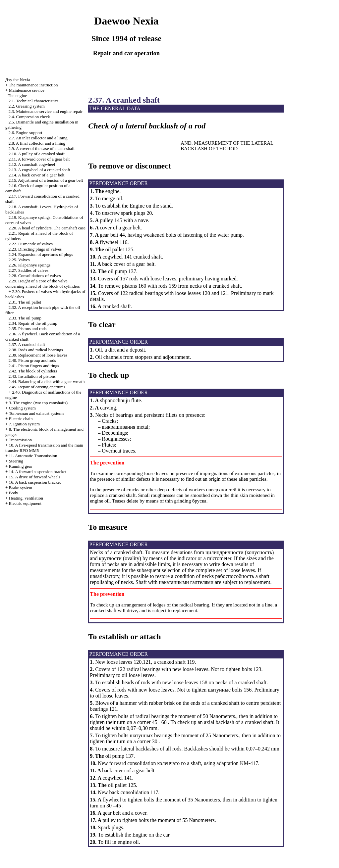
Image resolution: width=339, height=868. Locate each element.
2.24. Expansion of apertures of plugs (41, 254)
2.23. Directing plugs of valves (35, 249)
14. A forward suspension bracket (38, 472)
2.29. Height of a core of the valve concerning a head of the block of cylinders (43, 284)
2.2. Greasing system (27, 106)
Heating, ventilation (26, 498)
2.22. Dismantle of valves (31, 244)
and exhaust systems (37, 413)
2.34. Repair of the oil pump (33, 323)
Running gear (21, 466)
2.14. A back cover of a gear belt (37, 175)
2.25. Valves (19, 260)
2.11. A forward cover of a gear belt (39, 159)
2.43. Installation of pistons (32, 376)
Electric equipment (25, 503)
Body (14, 493)
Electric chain (21, 419)
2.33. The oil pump (25, 318)
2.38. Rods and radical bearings (36, 350)
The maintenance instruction (33, 85)
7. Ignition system (25, 424)
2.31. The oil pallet (25, 302)
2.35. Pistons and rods (28, 329)
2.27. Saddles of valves (28, 270)
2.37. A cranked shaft (27, 344)
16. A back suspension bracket (35, 482)
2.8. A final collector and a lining (37, 143)
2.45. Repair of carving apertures (37, 387)
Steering (16, 461)
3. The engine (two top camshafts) (38, 403)
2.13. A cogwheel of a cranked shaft (39, 170)
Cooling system (22, 408)
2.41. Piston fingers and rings (34, 366)
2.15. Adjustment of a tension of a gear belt (46, 180)
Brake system (21, 487)
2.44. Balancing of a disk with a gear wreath (47, 382)
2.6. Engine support (26, 133)
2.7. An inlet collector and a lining (38, 138)
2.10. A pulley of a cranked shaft (37, 154)
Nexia (18, 80)
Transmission (20, 440)
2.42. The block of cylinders (33, 371)
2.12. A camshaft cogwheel (32, 164)
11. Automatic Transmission (33, 456)
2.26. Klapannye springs (29, 265)
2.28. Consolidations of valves (35, 276)
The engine (17, 96)
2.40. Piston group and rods (32, 360)
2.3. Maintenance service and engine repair (46, 111)
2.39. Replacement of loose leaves (38, 355)
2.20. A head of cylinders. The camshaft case (47, 228)
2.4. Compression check (29, 117)
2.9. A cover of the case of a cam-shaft (42, 148)
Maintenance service (27, 90)
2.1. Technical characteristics (33, 101)
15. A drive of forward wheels (35, 477)
